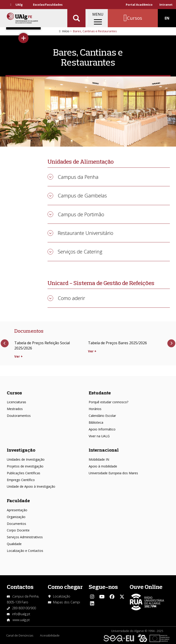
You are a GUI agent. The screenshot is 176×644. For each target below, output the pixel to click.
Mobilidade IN (99, 459)
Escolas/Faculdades (48, 5)
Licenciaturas (16, 402)
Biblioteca (96, 422)
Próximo (171, 343)
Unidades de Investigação (26, 459)
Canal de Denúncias (20, 635)
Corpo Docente (18, 530)
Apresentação (17, 510)
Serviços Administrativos (25, 537)
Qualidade (14, 544)
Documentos (16, 524)
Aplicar (76, 18)
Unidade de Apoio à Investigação (31, 486)
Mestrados (15, 409)
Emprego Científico (21, 480)
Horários (95, 409)
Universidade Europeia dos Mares (113, 473)
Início (66, 31)
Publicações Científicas (24, 473)
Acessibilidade (50, 635)
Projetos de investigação (25, 466)
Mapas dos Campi (67, 602)
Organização (16, 517)
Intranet (166, 5)
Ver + (19, 356)
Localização (62, 596)
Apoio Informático (102, 429)
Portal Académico (139, 5)
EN (167, 18)
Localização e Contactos (25, 551)
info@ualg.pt (21, 614)
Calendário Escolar (102, 416)
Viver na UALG (99, 436)
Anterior (5, 343)
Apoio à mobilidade (103, 466)
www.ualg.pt (21, 620)
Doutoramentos (19, 416)
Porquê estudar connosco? (108, 402)
